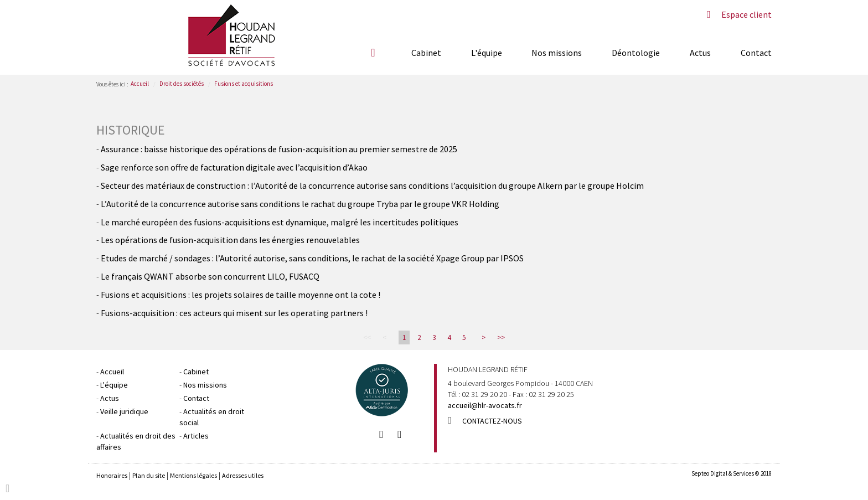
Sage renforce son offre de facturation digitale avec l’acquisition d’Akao (234, 167)
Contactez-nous (492, 421)
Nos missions (557, 53)
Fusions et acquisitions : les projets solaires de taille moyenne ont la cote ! (241, 295)
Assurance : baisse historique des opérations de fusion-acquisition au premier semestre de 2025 (279, 149)
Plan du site (149, 475)
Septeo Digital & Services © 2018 (732, 473)
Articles (196, 436)
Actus (700, 53)
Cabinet (426, 53)
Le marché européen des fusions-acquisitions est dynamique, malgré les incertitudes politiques (280, 222)
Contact (756, 53)
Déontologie (636, 53)
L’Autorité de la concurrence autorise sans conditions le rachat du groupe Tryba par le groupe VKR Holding (300, 204)
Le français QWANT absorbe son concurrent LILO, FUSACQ (210, 276)
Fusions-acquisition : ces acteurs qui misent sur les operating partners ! (234, 313)
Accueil (373, 53)
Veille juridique (124, 411)
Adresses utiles (243, 475)
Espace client (746, 14)
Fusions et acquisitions (244, 84)
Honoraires (112, 475)
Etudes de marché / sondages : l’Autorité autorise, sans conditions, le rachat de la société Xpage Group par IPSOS (312, 258)
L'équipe (487, 53)
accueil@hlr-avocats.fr (485, 405)
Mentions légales (193, 475)
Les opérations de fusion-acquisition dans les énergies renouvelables (230, 240)
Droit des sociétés (182, 84)
